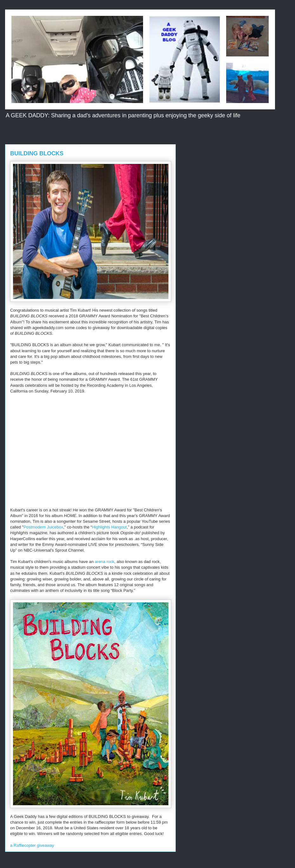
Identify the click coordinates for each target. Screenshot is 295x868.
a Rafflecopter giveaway (32, 845)
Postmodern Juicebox (43, 527)
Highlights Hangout (109, 527)
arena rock (105, 562)
